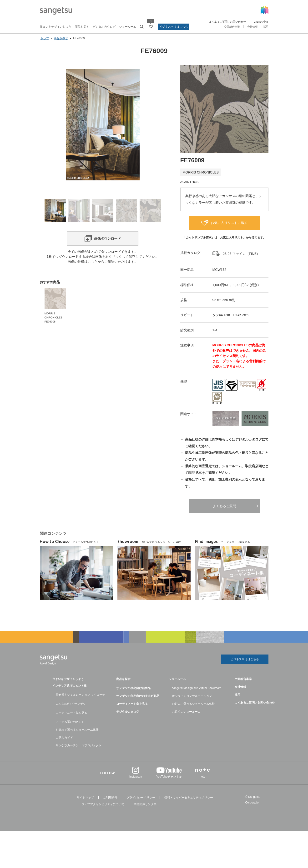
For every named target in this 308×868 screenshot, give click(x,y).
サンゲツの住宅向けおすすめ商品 (138, 699)
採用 (266, 27)
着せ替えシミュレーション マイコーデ (80, 698)
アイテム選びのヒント (70, 725)
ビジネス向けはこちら (174, 27)
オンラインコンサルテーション (192, 699)
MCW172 (219, 273)
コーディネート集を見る (71, 716)
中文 (266, 22)
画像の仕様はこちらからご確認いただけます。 (103, 271)
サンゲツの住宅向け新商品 (133, 691)
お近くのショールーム (186, 715)
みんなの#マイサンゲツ (71, 707)
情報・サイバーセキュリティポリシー (189, 801)
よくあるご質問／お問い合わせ (227, 22)
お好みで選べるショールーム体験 (77, 733)
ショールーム (128, 27)
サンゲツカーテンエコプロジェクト (79, 749)
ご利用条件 (110, 801)
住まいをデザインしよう (56, 27)
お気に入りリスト (232, 240)
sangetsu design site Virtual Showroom (197, 691)
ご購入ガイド (64, 741)
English (258, 22)
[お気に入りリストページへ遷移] (151, 27)
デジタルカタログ (104, 27)
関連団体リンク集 (145, 808)
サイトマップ (85, 801)
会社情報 (252, 27)
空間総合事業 (232, 27)
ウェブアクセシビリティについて (103, 808)
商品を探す (82, 27)
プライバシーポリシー (141, 801)
